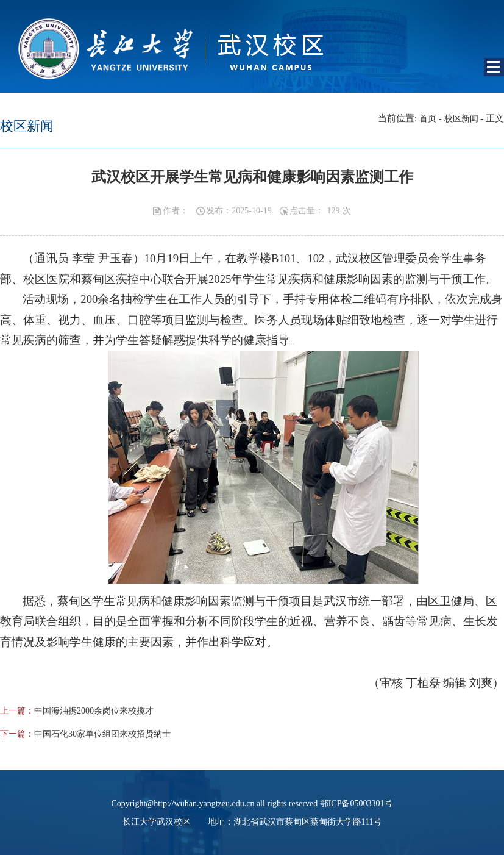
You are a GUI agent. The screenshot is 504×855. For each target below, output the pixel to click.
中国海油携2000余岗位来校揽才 (94, 711)
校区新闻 (461, 119)
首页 (428, 119)
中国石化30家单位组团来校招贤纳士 (102, 734)
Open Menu (494, 67)
